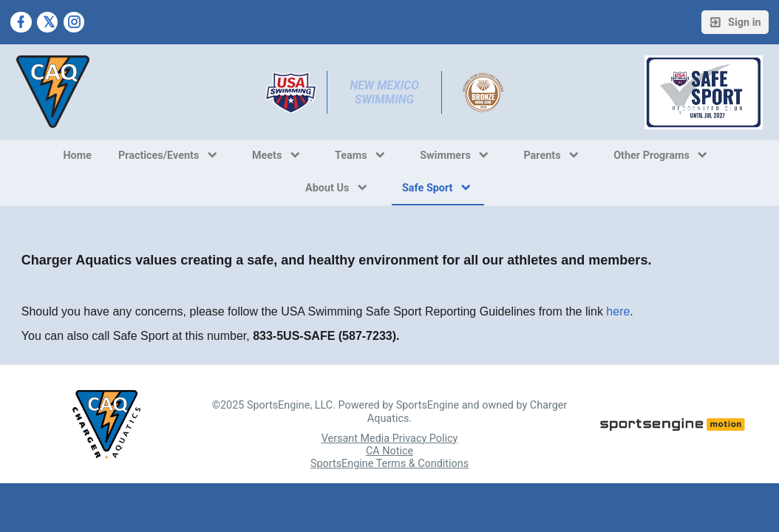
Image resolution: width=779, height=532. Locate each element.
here (618, 311)
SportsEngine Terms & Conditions (389, 464)
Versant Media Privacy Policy (390, 439)
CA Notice (389, 451)
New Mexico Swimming (386, 92)
